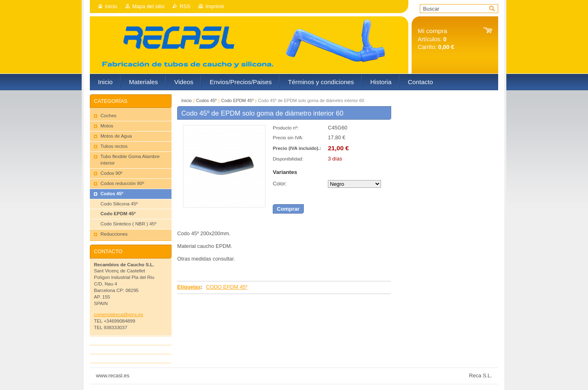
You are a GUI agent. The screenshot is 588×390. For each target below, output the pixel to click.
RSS (185, 6)
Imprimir (215, 6)
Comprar (288, 209)
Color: (280, 184)
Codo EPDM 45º (238, 100)
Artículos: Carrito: (436, 39)
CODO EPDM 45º (226, 287)
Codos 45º (206, 100)
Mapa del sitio (148, 6)
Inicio (111, 6)
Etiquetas (189, 287)
